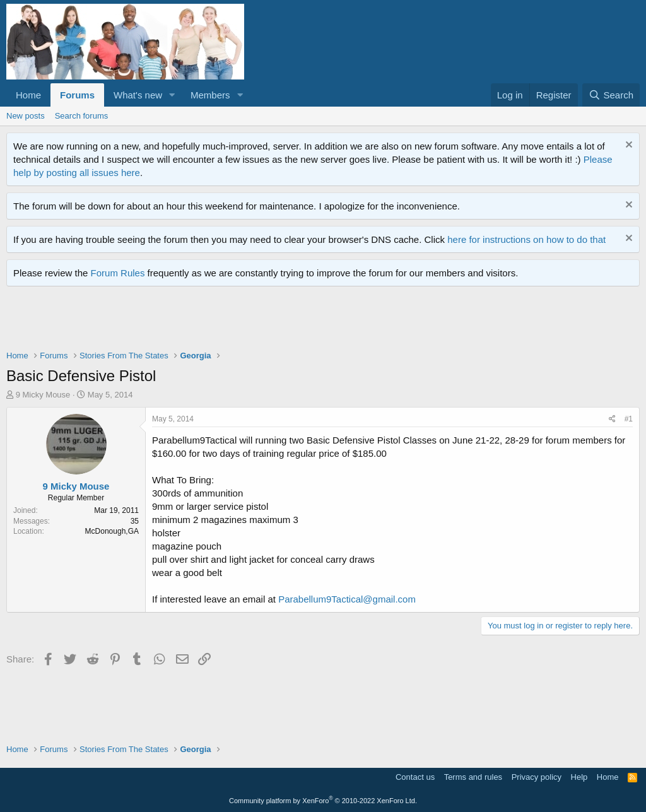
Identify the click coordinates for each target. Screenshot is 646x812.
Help (579, 777)
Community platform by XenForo (323, 801)
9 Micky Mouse (43, 395)
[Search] (611, 95)
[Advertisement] (236, 321)
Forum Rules (118, 273)
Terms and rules (473, 777)
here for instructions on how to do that (526, 239)
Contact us (415, 777)
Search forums (82, 116)
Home (28, 95)
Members (210, 95)
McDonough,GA (112, 531)
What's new (138, 95)
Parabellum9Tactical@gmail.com (347, 599)
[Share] (612, 419)
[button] (172, 95)
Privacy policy (537, 777)
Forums (77, 95)
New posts (26, 116)
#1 (629, 419)
